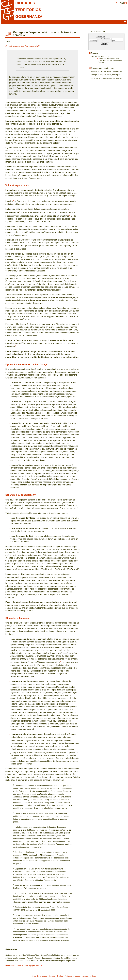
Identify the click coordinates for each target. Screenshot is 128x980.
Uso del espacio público (101, 36)
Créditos (60, 976)
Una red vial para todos (100, 57)
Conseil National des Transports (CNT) (23, 46)
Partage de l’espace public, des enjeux (106, 75)
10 (27, 752)
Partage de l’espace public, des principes (107, 71)
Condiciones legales (40, 976)
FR (126, 3)
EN (117, 3)
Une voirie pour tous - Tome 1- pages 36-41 (23, 965)
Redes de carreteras (93, 40)
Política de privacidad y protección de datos (80, 976)
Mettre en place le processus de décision (107, 78)
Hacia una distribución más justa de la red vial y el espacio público (110, 61)
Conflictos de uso (107, 39)
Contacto (52, 976)
